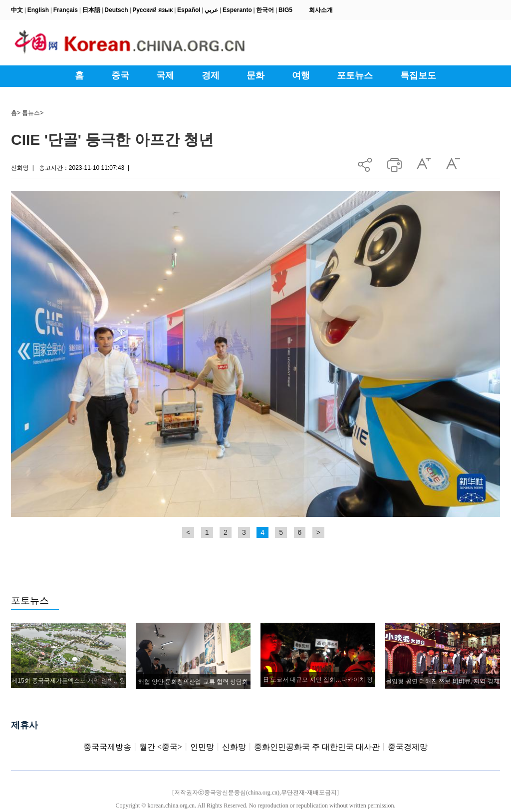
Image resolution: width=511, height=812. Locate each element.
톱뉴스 (31, 113)
